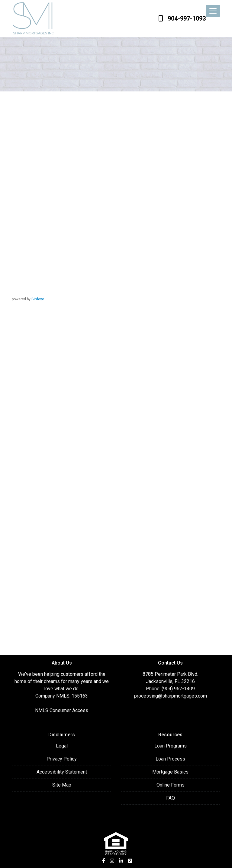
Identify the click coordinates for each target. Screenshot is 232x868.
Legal (62, 746)
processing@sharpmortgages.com (171, 696)
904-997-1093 (182, 18)
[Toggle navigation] (213, 11)
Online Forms (171, 785)
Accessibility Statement (62, 772)
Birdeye (38, 299)
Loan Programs (171, 746)
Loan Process (170, 759)
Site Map (62, 785)
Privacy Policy (62, 759)
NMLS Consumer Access (62, 710)
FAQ (171, 798)
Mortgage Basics (170, 772)
